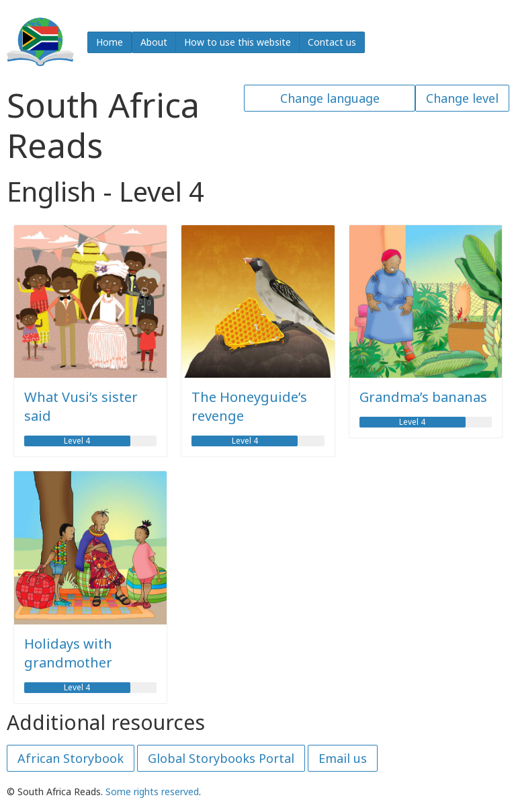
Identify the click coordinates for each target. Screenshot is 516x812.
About (154, 42)
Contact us (332, 42)
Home (110, 42)
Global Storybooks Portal (221, 758)
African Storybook (71, 758)
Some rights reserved (152, 791)
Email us (343, 758)
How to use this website (238, 42)
